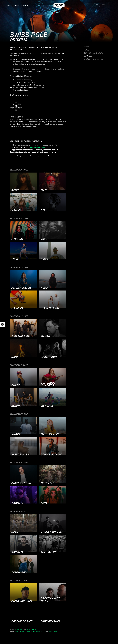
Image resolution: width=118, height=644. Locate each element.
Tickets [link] (9, 7)
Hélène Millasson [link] (31, 631)
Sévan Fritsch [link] (19, 629)
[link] (2, 324)
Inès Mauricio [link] (42, 631)
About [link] (87, 50)
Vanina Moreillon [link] (20, 631)
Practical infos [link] (21, 7)
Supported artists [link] (94, 53)
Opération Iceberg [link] (94, 60)
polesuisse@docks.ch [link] (36, 147)
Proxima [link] (88, 56)
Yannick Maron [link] (31, 629)
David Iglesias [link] (53, 631)
